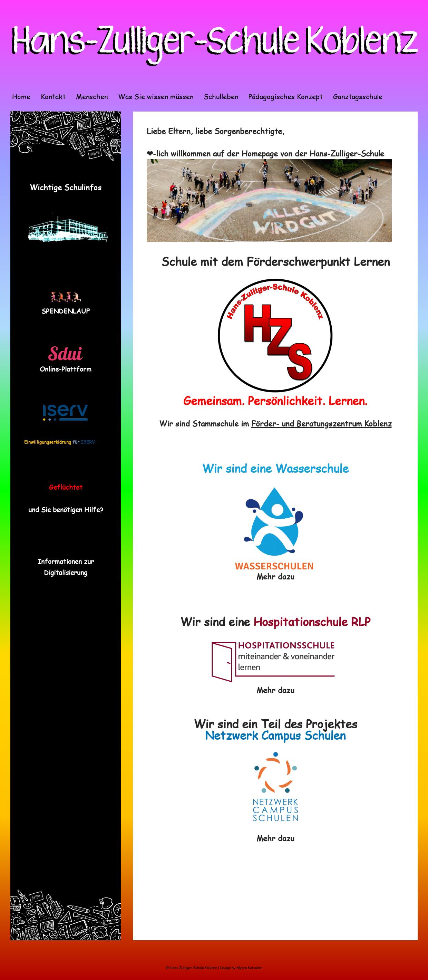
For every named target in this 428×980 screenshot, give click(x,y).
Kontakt (53, 96)
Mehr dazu (275, 576)
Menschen (92, 96)
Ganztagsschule (358, 96)
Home (21, 96)
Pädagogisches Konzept (286, 96)
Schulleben (221, 96)
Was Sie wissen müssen (156, 96)
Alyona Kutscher (249, 968)
